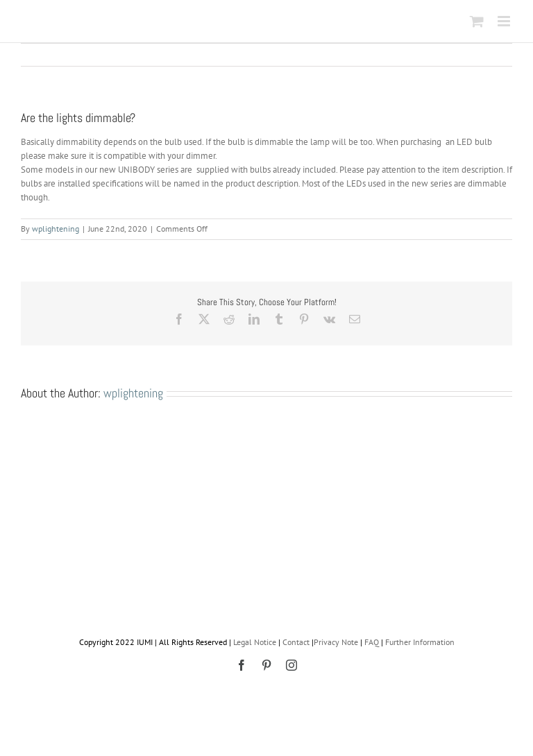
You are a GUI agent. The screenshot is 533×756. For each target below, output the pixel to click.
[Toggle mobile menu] (505, 21)
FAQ (372, 642)
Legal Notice (255, 642)
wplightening (56, 229)
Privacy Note (336, 642)
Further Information (420, 642)
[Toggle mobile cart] (477, 21)
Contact (296, 642)
